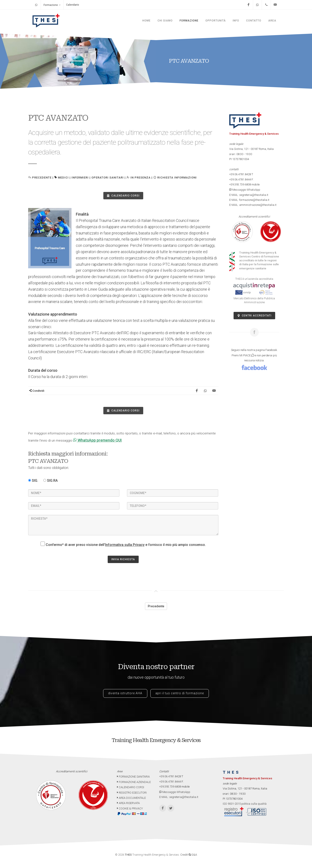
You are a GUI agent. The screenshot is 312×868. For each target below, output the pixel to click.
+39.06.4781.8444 (240, 179)
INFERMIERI (80, 178)
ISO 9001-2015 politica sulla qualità (245, 804)
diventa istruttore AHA (125, 693)
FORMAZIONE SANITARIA (133, 777)
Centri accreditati (254, 316)
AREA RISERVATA (128, 803)
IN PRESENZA (139, 178)
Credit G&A (189, 855)
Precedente (40, 178)
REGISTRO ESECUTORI (132, 793)
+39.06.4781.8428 (240, 174)
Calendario (73, 5)
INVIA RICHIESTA (123, 559)
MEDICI (63, 178)
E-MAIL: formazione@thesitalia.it (249, 200)
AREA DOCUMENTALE (131, 798)
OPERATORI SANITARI (108, 178)
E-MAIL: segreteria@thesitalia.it (249, 195)
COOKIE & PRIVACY (130, 808)
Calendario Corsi (123, 196)
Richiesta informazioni (175, 178)
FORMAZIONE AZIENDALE (134, 782)
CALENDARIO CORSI (131, 787)
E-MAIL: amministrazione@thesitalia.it (253, 205)
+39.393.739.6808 (240, 184)
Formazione (52, 5)
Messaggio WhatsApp (245, 190)
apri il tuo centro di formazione (180, 693)
